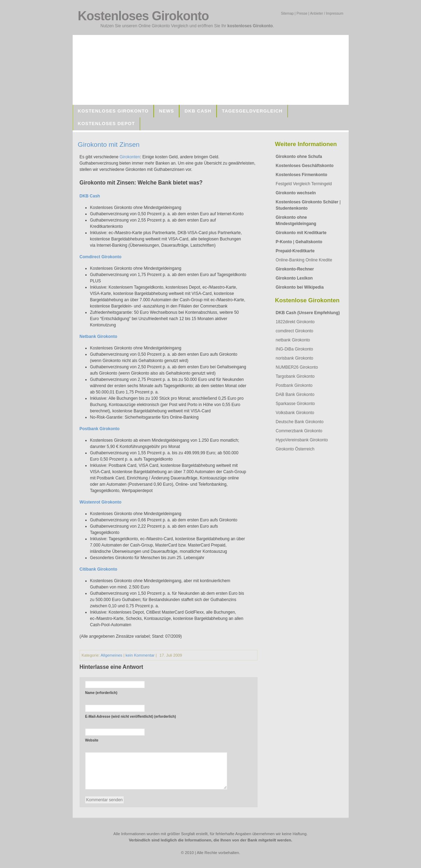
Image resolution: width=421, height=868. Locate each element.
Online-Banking (290, 260)
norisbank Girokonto (294, 358)
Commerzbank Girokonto (299, 431)
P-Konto (284, 242)
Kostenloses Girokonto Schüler (307, 202)
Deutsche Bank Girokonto (300, 422)
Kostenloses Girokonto (113, 111)
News (166, 111)
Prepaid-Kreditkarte (295, 251)
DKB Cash (198, 111)
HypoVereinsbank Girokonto (302, 440)
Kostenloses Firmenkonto (301, 175)
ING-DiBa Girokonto (294, 349)
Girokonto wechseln (296, 193)
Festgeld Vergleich (293, 184)
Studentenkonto (292, 208)
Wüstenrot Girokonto (101, 502)
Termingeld (322, 184)
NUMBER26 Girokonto (297, 367)
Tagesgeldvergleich (252, 111)
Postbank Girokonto (294, 385)
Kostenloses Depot (107, 124)
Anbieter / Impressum (326, 13)
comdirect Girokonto (294, 331)
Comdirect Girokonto (101, 257)
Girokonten (130, 157)
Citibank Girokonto (99, 569)
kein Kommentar (140, 655)
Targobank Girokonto (295, 376)
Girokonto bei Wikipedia (300, 287)
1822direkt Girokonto (295, 322)
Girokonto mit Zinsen (109, 144)
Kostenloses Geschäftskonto (304, 166)
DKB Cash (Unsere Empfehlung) (308, 313)
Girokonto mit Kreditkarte (301, 233)
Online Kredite (319, 260)
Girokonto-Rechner (295, 269)
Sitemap (287, 13)
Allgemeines (111, 655)
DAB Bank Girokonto (295, 395)
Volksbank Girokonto (295, 413)
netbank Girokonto (293, 340)
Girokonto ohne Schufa (299, 157)
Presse (302, 13)
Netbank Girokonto (99, 337)
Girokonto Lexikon (294, 278)
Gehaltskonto (309, 242)
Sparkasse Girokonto (295, 404)
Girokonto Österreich (295, 449)
